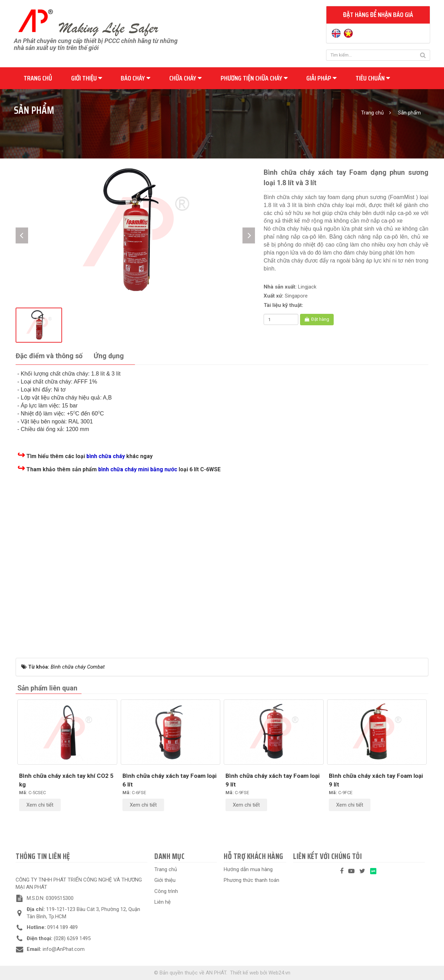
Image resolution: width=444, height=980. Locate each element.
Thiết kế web (244, 973)
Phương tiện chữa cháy (254, 78)
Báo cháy (135, 78)
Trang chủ (38, 78)
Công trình (166, 891)
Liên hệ (163, 902)
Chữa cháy (185, 78)
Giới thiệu (87, 78)
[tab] (49, 356)
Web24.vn (279, 973)
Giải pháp (321, 78)
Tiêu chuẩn (373, 78)
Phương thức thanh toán (251, 880)
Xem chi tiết (40, 805)
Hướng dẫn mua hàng (248, 869)
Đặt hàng (317, 319)
